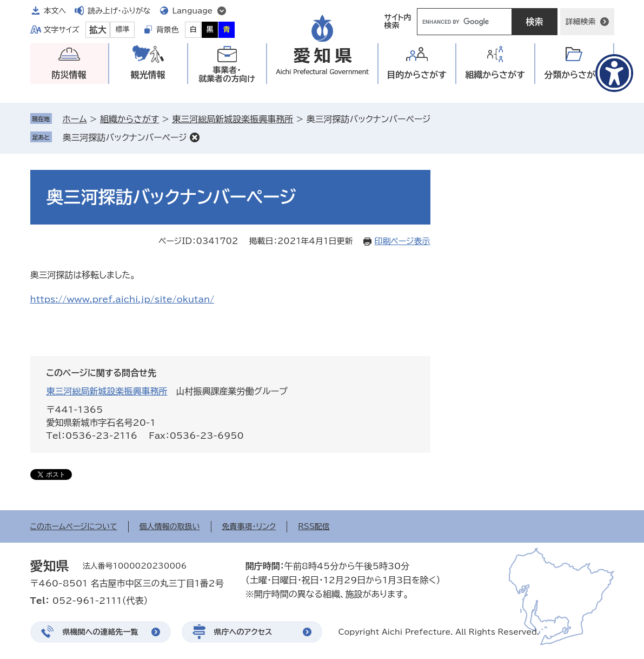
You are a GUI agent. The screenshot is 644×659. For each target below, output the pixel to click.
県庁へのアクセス (243, 632)
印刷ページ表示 (402, 241)
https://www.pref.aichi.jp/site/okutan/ (122, 299)
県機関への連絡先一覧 (101, 632)
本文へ (55, 11)
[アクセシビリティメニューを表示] (614, 73)
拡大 (98, 30)
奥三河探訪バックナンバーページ (125, 137)
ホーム (75, 119)
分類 (574, 75)
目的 (417, 75)
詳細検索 (581, 22)
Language (193, 11)
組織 (495, 75)
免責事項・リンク (249, 526)
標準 (123, 29)
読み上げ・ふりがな (119, 11)
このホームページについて (74, 526)
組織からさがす (130, 119)
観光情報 (148, 75)
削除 (195, 137)
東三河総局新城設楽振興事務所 (233, 119)
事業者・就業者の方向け (227, 74)
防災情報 (69, 75)
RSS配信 (314, 526)
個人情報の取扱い (170, 526)
